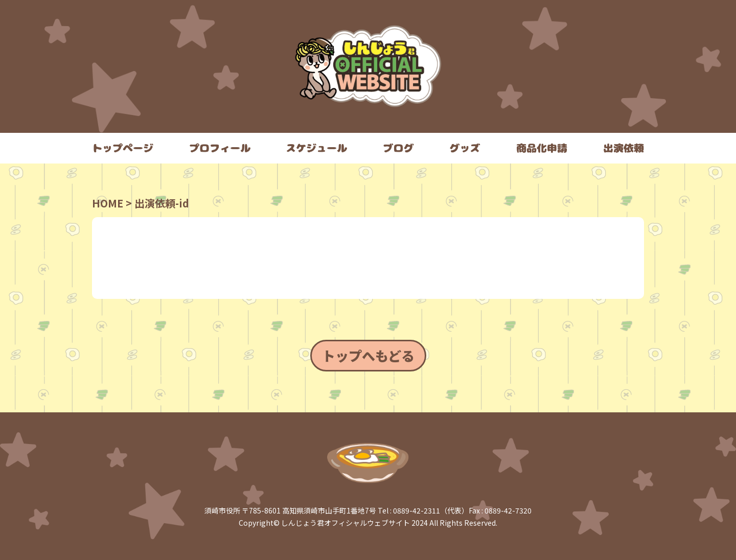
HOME (108, 203)
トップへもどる (368, 355)
